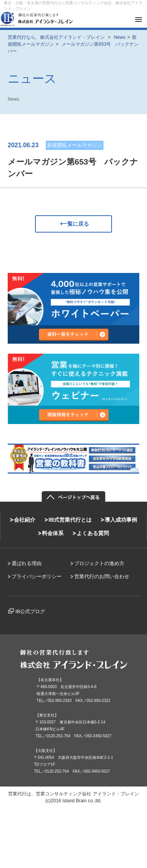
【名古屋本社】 (50, 680)
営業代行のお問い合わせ (102, 576)
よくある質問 (93, 533)
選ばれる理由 (27, 563)
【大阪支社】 (45, 751)
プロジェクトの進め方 (99, 563)
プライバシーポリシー (37, 576)
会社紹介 (25, 520)
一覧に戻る (73, 224)
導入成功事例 (121, 520)
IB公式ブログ (30, 611)
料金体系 (53, 533)
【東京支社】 (47, 715)
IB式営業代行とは (70, 520)
